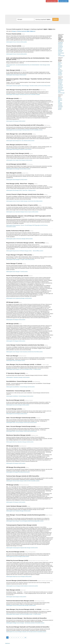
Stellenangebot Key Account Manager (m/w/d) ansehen (18, 405)
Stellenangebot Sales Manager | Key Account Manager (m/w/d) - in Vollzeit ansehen (24, 369)
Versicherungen (61, 56)
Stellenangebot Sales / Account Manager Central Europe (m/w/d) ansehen (22, 422)
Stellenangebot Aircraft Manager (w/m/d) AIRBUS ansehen (18, 169)
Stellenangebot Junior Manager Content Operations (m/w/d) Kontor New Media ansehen (24, 352)
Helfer (59, 54)
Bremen (60, 70)
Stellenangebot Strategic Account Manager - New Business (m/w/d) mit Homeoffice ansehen (25, 623)
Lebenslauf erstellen (63, 1)
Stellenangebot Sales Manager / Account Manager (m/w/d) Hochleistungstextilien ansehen (25, 521)
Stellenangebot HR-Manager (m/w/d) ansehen (16, 121)
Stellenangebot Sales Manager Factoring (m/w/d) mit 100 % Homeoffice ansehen (23, 94)
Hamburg (60, 66)
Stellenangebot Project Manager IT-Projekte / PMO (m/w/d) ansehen (20, 259)
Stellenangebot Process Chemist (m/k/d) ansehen (17, 42)
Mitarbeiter (60, 44)
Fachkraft (60, 52)
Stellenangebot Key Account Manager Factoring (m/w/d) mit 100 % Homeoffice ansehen (24, 130)
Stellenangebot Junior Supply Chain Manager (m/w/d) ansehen (19, 160)
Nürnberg (60, 74)
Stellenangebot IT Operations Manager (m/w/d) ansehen (18, 377)
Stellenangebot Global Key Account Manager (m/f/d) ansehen (19, 577)
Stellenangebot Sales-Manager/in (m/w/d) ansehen (17, 180)
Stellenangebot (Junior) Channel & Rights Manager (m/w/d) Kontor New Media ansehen (24, 201)
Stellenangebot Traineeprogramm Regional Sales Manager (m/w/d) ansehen (22, 548)
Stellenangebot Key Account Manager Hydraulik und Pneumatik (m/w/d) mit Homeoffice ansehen (26, 632)
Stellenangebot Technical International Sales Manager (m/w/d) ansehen (21, 605)
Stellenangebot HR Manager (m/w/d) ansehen (16, 320)
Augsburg (60, 105)
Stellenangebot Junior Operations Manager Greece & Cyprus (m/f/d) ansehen (22, 212)
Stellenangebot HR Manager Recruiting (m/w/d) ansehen (18, 472)
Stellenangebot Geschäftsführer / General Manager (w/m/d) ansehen (20, 387)
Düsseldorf (60, 71)
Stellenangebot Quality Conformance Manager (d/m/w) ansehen (19, 239)
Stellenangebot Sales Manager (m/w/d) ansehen (16, 75)
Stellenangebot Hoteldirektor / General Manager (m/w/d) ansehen (20, 396)
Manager (60, 49)
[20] (25, 637)
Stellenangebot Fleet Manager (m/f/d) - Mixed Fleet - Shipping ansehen (21, 190)
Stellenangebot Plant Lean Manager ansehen (16, 360)
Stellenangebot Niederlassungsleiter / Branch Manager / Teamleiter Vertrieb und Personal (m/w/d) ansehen (28, 86)
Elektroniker (61, 50)
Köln (59, 68)
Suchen (55, 19)
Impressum (7, 643)
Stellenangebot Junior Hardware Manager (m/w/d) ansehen (18, 511)
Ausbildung (60, 42)
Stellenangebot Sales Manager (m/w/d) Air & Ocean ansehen (19, 149)
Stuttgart (60, 72)
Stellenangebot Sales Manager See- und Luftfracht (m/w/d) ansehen (20, 141)
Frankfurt (60, 67)
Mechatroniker (61, 53)
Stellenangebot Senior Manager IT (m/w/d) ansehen (17, 272)
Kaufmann (60, 45)
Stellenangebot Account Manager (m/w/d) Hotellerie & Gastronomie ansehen (22, 586)
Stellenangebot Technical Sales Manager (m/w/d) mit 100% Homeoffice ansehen (23, 481)
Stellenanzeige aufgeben (52, 1)
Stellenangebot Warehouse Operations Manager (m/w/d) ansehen (20, 442)
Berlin (59, 64)
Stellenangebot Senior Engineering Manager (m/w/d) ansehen (19, 298)
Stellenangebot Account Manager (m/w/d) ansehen (17, 414)
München (60, 63)
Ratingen (60, 75)
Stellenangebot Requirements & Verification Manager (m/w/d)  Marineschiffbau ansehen (25, 251)
